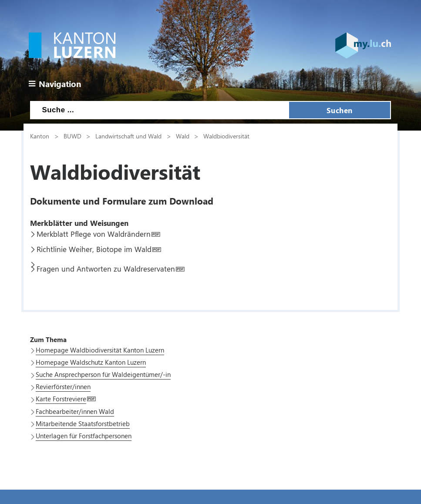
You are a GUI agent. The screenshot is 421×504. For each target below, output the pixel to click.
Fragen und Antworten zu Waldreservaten (106, 269)
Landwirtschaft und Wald (128, 136)
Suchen (340, 110)
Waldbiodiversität (226, 136)
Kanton (40, 136)
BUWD (72, 136)
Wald (183, 136)
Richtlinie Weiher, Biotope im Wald (94, 249)
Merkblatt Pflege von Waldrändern (94, 234)
